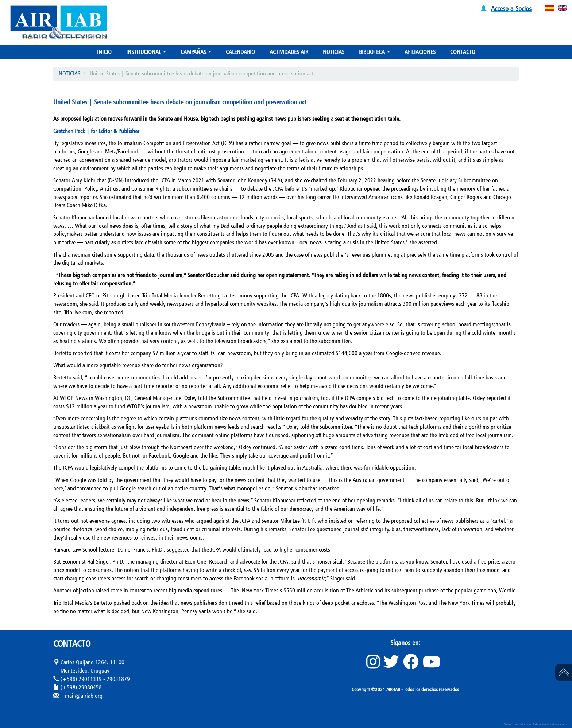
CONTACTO (463, 52)
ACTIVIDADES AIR (289, 52)
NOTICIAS (334, 52)
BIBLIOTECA (375, 54)
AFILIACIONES (420, 52)
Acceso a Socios (511, 8)
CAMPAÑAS (197, 54)
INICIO (104, 52)
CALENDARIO (240, 52)
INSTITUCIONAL (147, 54)
